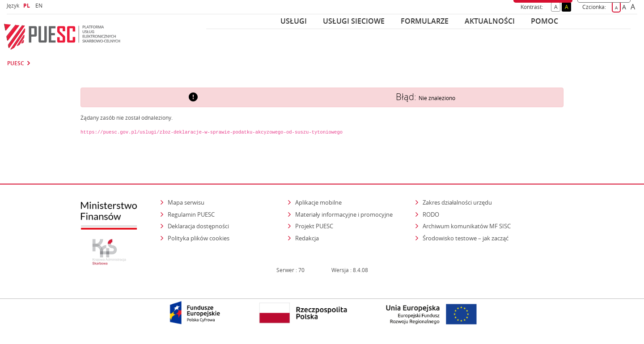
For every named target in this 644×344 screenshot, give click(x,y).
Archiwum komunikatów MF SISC (467, 226)
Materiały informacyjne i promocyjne (344, 214)
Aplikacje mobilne (318, 202)
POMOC (544, 21)
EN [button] (40, 6)
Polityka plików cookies (199, 238)
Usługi (294, 21)
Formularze (425, 21)
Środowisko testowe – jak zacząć (466, 238)
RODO (431, 214)
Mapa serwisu (186, 202)
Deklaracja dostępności (198, 226)
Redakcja (307, 238)
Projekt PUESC (314, 226)
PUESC (16, 63)
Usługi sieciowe (354, 21)
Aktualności (490, 21)
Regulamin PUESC (191, 214)
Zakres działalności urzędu (458, 202)
